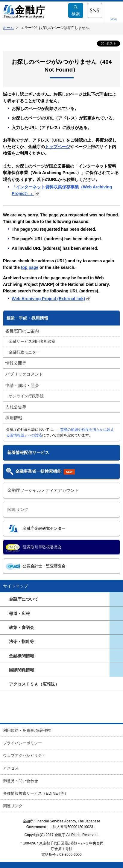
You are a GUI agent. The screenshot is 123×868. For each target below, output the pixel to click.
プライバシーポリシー (22, 743)
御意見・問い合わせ (20, 781)
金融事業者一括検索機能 (45, 472)
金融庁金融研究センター (44, 528)
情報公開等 (16, 363)
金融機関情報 (22, 656)
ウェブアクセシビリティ (24, 755)
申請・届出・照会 (22, 385)
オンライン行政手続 (26, 396)
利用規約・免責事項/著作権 (27, 730)
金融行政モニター (24, 352)
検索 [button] (76, 10)
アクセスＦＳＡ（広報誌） (34, 684)
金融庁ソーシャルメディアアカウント (43, 490)
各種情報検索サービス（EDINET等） (36, 793)
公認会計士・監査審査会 (44, 566)
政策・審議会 (22, 627)
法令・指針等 (22, 641)
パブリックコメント (24, 374)
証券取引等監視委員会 (42, 547)
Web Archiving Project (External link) (48, 299)
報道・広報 (19, 613)
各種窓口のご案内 (22, 331)
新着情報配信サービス (28, 452)
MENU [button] (114, 19)
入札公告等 (16, 407)
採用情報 (14, 418)
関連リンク (18, 509)
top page (30, 267)
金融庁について (24, 599)
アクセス (11, 768)
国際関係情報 (22, 670)
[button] (94, 10)
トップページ (57, 147)
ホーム (8, 28)
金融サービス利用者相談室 (32, 342)
